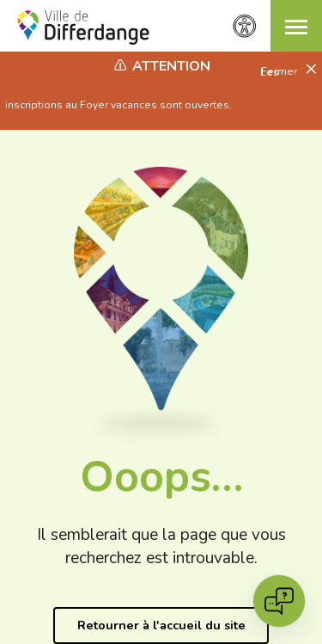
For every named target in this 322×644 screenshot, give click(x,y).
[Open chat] (279, 601)
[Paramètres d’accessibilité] (245, 26)
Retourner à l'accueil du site (161, 625)
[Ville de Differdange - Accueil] (83, 28)
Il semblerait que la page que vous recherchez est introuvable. (161, 546)
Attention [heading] (171, 66)
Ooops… (161, 477)
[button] (296, 26)
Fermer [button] (280, 71)
